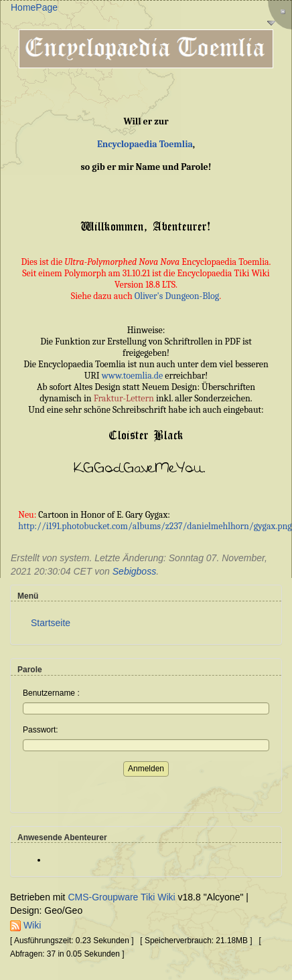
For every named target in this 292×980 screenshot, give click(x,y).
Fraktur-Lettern (124, 398)
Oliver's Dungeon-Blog (177, 296)
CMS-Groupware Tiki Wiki (123, 897)
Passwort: (41, 730)
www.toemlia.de (132, 376)
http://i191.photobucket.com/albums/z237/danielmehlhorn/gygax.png (155, 526)
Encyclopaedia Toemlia (145, 144)
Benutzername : (51, 693)
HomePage (34, 7)
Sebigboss (134, 571)
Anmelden (146, 769)
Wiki (25, 925)
